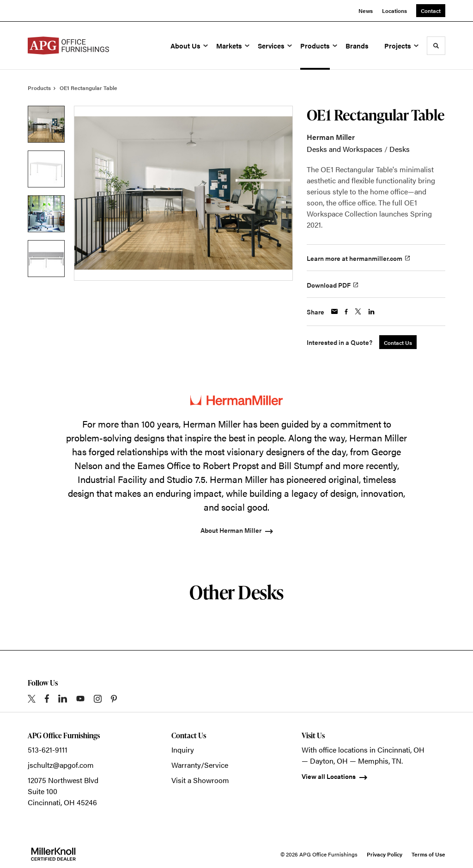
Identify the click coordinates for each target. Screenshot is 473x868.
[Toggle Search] (436, 46)
